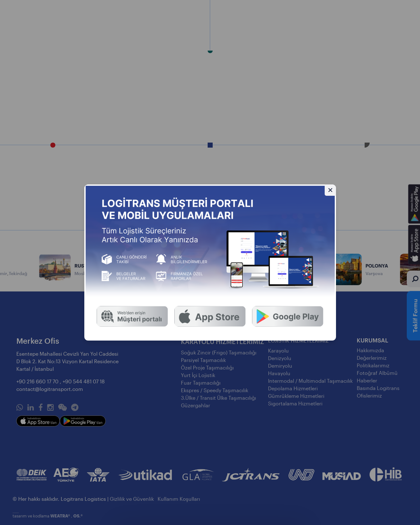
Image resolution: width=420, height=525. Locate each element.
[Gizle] (330, 190)
